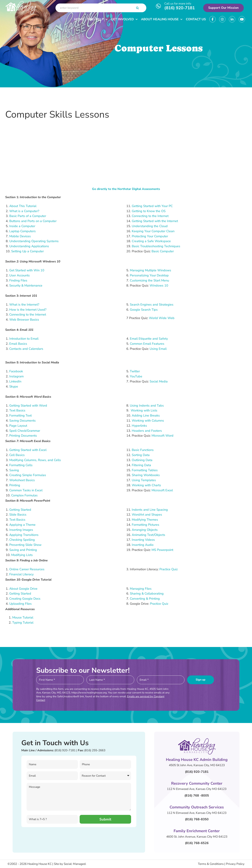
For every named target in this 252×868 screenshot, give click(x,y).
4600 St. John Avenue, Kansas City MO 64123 (197, 837)
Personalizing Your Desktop (149, 275)
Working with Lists (144, 410)
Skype (14, 386)
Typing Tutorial (23, 623)
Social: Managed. (75, 864)
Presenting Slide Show (25, 545)
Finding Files (18, 280)
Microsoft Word (162, 436)
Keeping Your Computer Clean (153, 231)
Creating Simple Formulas (28, 475)
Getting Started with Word (28, 406)
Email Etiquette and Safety (149, 339)
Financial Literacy (21, 574)
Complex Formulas (24, 495)
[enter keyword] (101, 8)
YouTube (136, 376)
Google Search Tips (144, 310)
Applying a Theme (22, 525)
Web (13, 320)
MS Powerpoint (162, 550)
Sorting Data (141, 455)
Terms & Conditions (211, 864)
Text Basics (17, 410)
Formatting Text (20, 415)
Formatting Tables (145, 470)
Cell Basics (17, 455)
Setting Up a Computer (27, 251)
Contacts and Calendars (26, 349)
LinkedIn (15, 381)
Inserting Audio (143, 545)
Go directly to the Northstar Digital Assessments (126, 189)
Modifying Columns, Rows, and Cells (35, 460)
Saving (14, 470)
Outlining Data (142, 460)
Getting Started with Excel (28, 450)
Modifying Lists (22, 555)
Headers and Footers (147, 431)
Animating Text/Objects (148, 535)
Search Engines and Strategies (152, 305)
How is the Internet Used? (28, 310)
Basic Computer (163, 251)
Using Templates (144, 480)
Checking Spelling (22, 540)
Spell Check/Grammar (25, 431)
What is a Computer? (24, 211)
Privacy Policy (235, 864)
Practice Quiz (169, 569)
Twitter (135, 371)
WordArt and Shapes (147, 515)
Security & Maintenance (26, 285)
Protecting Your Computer (150, 236)
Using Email (158, 349)
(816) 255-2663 (95, 750)
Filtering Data (141, 465)
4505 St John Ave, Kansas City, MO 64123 (197, 765)
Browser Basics (28, 320)
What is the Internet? (24, 305)
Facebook (16, 371)
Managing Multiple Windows (150, 270)
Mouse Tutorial (23, 617)
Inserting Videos (143, 540)
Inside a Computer (22, 226)
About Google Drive (23, 589)
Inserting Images (21, 530)
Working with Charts (146, 485)
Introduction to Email (24, 339)
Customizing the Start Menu (149, 280)
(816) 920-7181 (180, 8)
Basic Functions (143, 450)
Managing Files (141, 589)
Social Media (159, 381)
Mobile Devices (20, 236)
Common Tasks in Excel (26, 490)
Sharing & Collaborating (147, 594)
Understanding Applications (29, 246)
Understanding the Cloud (150, 226)
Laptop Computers (22, 231)
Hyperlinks (139, 426)
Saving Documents (22, 421)
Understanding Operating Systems (34, 241)
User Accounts (20, 275)
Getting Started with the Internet (155, 221)
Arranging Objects (145, 530)
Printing (15, 485)
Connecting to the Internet (150, 216)
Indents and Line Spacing (150, 510)
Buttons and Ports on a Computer (33, 221)
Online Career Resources (27, 569)
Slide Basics (18, 515)
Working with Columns (148, 421)
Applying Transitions (24, 535)
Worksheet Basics (22, 480)
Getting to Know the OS (149, 211)
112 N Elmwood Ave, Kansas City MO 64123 (197, 789)
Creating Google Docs (25, 599)
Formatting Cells (21, 465)
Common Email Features (147, 344)
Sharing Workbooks (146, 475)
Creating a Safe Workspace (151, 241)
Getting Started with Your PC (152, 206)
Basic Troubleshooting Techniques (156, 246)
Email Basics (18, 344)
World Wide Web (162, 318)
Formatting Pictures (146, 525)
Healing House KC (39, 864)
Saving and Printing (23, 550)
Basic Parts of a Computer (28, 216)
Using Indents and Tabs (147, 406)
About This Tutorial (23, 206)
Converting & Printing (145, 599)
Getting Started (20, 510)
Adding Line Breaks (146, 415)
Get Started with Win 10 (27, 270)
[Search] (138, 8)
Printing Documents (23, 436)
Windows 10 (159, 285)
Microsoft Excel (162, 490)
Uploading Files (20, 604)
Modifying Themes (145, 520)
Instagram (16, 376)
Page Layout (18, 426)
